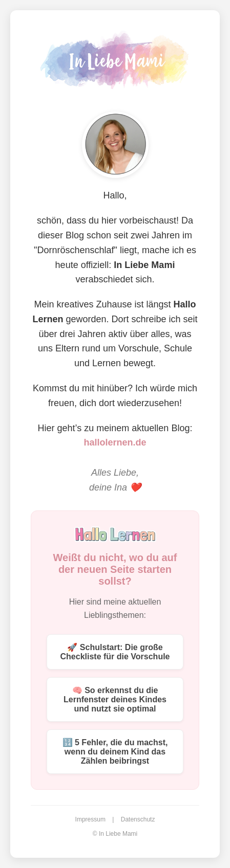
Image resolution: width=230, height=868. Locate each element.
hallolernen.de (115, 442)
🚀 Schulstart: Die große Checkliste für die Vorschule (115, 652)
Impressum (90, 819)
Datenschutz (138, 819)
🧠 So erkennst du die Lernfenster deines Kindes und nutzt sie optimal (115, 699)
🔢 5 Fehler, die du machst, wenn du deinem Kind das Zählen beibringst (115, 752)
